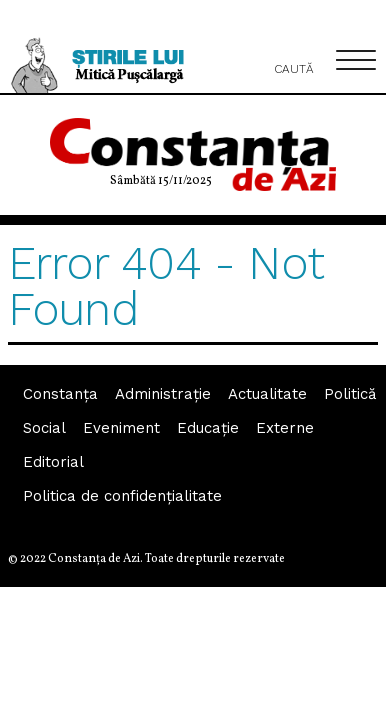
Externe (285, 428)
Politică (350, 394)
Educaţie (208, 428)
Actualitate (267, 394)
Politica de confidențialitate (122, 496)
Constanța (60, 394)
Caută (294, 58)
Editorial (53, 462)
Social (44, 428)
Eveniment (121, 428)
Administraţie (163, 394)
